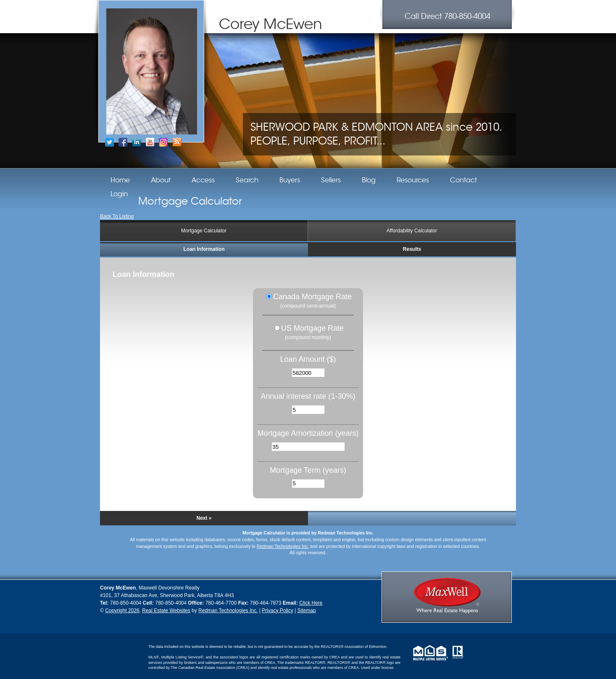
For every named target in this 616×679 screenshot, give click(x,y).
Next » (204, 518)
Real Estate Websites (166, 611)
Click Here (311, 603)
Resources (413, 180)
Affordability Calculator (412, 231)
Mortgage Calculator (204, 231)
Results (412, 249)
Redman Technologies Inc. (283, 546)
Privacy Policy (278, 611)
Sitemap (307, 611)
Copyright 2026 (122, 611)
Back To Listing (117, 216)
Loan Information (204, 249)
